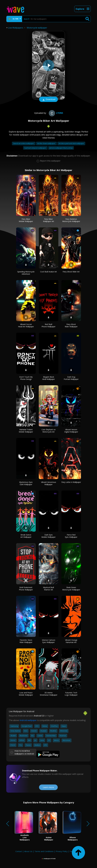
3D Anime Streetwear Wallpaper (49, 694)
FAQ (72, 851)
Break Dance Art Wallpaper (26, 536)
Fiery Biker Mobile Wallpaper (26, 220)
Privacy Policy (62, 851)
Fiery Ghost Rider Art (71, 272)
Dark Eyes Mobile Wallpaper (48, 536)
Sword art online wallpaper (24, 143)
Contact (19, 851)
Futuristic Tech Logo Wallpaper (71, 694)
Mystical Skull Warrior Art (48, 589)
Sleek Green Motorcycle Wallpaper (71, 589)
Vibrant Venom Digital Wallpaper (71, 431)
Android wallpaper (28, 720)
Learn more (48, 787)
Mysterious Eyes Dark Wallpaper (26, 483)
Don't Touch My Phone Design (26, 378)
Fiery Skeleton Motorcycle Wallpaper (71, 220)
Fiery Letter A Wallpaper (71, 482)
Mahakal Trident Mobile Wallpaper (26, 431)
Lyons (56, 113)
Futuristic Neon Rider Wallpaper (26, 641)
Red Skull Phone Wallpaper (48, 325)
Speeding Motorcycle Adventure (26, 273)
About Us (28, 851)
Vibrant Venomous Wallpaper (49, 483)
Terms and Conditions (44, 851)
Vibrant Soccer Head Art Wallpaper (26, 325)
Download (48, 100)
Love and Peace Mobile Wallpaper (26, 694)
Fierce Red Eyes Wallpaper (71, 536)
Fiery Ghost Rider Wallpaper (71, 325)
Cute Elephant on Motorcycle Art (49, 431)
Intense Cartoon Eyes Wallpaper (49, 641)
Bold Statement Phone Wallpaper (26, 589)
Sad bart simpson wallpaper (35, 148)
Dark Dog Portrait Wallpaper (71, 378)
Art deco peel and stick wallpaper (71, 143)
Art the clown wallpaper (46, 143)
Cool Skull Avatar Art (48, 272)
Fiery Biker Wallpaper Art (49, 220)
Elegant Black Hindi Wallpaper (48, 378)
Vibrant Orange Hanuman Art (71, 641)
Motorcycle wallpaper (37, 28)
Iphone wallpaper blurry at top (61, 148)
